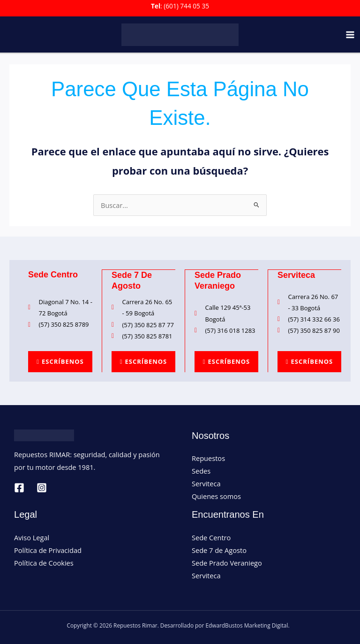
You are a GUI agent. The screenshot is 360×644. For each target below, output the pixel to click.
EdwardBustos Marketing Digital (247, 625)
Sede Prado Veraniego (227, 562)
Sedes (201, 470)
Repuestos (208, 458)
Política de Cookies (44, 562)
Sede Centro (211, 537)
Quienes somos (216, 496)
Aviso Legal (32, 537)
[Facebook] (19, 487)
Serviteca (206, 483)
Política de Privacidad (48, 550)
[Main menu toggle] (350, 35)
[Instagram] (42, 487)
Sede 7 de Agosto (219, 550)
